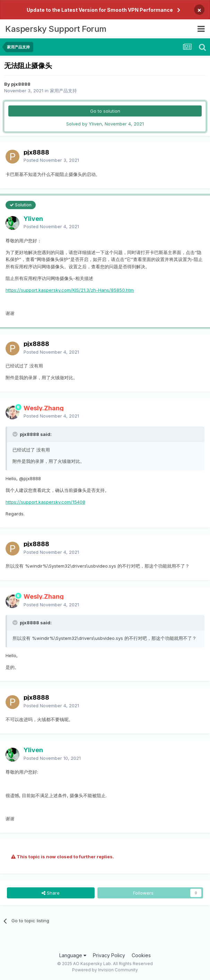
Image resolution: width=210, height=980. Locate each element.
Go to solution (105, 111)
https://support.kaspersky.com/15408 (45, 502)
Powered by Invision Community (105, 970)
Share (51, 893)
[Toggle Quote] (16, 434)
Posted (51, 160)
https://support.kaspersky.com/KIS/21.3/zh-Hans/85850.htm (70, 290)
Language (73, 955)
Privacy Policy (109, 955)
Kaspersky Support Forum (56, 29)
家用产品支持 (63, 91)
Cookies (141, 955)
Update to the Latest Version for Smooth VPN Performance (100, 10)
